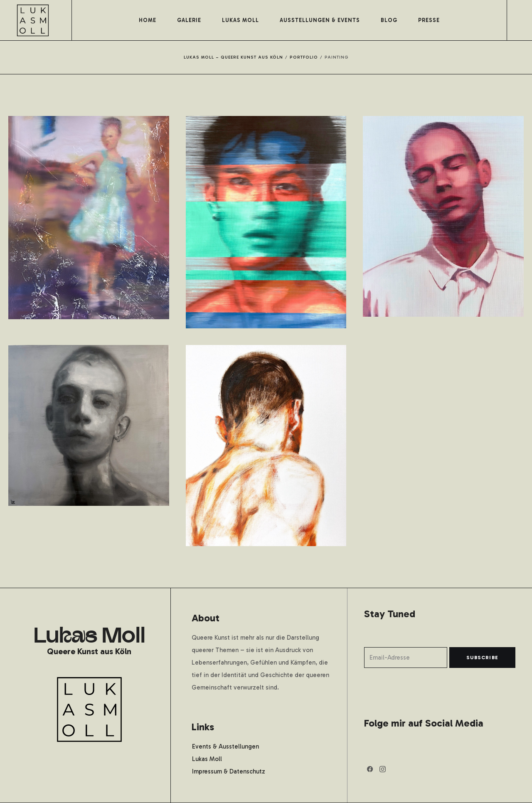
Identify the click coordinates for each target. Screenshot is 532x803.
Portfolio (304, 57)
